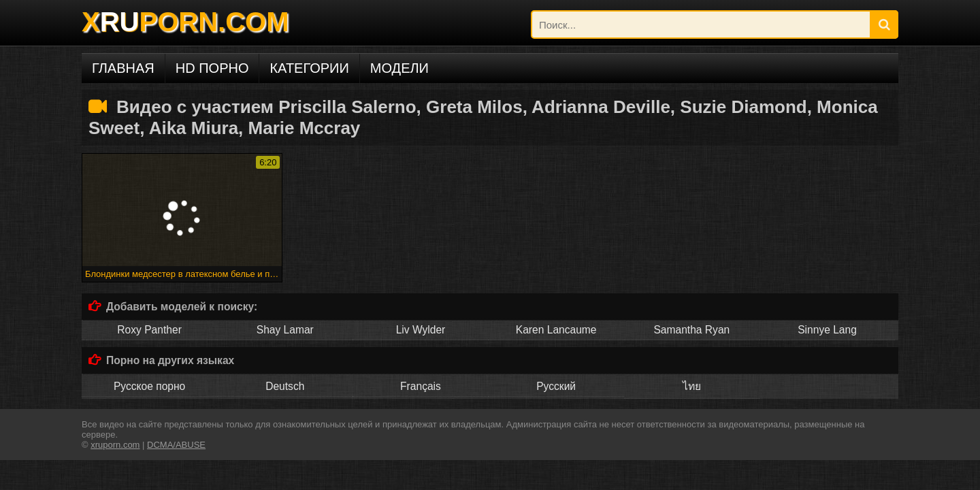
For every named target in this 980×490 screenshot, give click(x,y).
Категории (309, 68)
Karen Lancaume (556, 330)
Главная (123, 68)
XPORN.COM (185, 22)
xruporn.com (115, 445)
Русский (556, 386)
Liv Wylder (421, 330)
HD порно (212, 68)
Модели (399, 68)
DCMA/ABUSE (176, 445)
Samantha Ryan (691, 330)
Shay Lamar (285, 330)
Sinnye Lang (827, 330)
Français (421, 386)
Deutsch (285, 386)
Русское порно (149, 386)
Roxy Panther (149, 330)
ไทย (692, 386)
